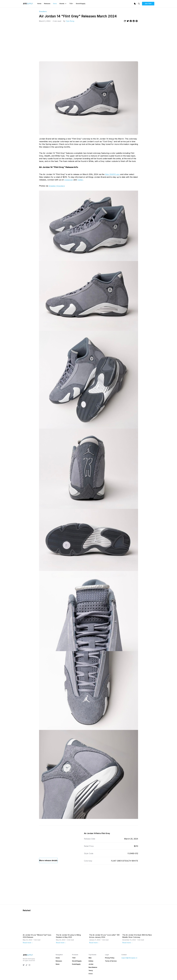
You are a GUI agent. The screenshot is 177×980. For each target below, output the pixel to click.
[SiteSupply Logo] (28, 4)
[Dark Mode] (135, 4)
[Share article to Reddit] (134, 21)
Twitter (80, 180)
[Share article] (125, 21)
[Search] (139, 4)
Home (39, 4)
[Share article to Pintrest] (137, 21)
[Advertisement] (89, 42)
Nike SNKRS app (112, 174)
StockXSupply (81, 4)
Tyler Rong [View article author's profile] (70, 21)
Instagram (69, 180)
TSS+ (71, 4)
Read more (28, 967)
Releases (47, 4)
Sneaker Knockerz (57, 186)
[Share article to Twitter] (128, 21)
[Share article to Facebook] (131, 21)
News (55, 4)
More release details (48, 875)
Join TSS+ (148, 4)
